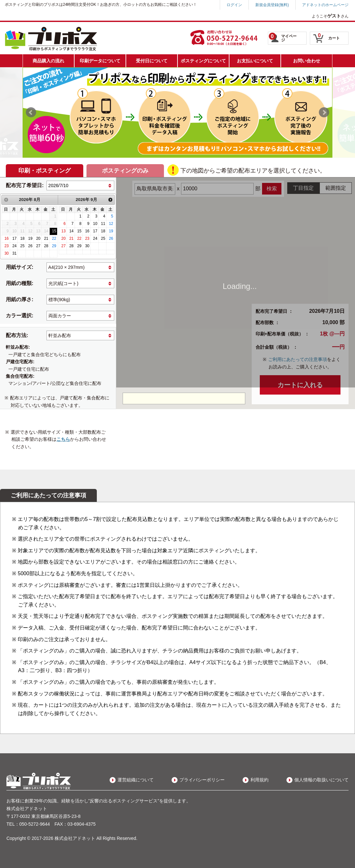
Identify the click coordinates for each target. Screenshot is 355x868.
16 (7, 238)
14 (71, 231)
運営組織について (136, 780)
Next (324, 112)
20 (38, 238)
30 (7, 253)
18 (22, 238)
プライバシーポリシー (202, 780)
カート (329, 37)
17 (14, 238)
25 (22, 246)
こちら (63, 439)
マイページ (283, 37)
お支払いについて (255, 61)
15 (54, 231)
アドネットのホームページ (325, 5)
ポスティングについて (203, 61)
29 (54, 246)
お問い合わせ (307, 61)
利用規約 (259, 780)
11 (103, 224)
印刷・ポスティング (45, 171)
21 (46, 238)
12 (111, 224)
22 (54, 238)
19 (30, 238)
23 (7, 246)
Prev (31, 112)
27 (38, 246)
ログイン (234, 5)
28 (46, 246)
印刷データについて (100, 61)
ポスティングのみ (125, 171)
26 (30, 246)
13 (63, 231)
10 (95, 224)
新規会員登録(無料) (272, 5)
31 (14, 253)
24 (14, 246)
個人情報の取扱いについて (321, 780)
